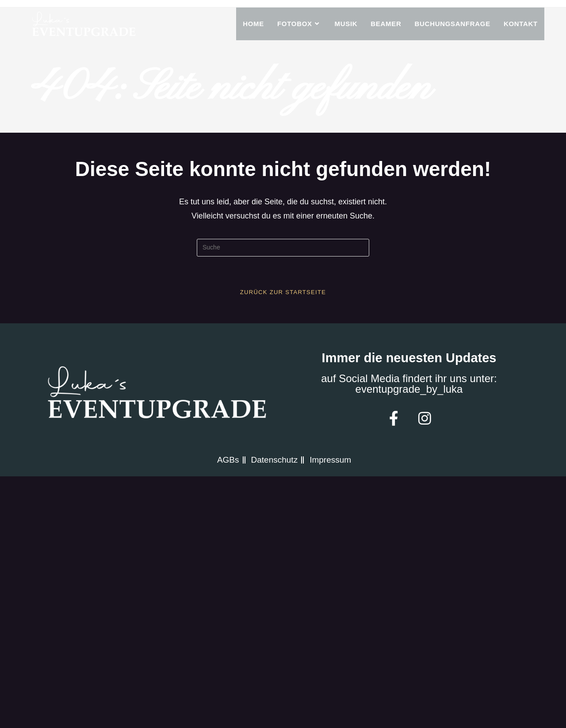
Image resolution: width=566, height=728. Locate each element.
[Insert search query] (283, 248)
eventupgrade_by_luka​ (409, 389)
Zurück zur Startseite (283, 292)
